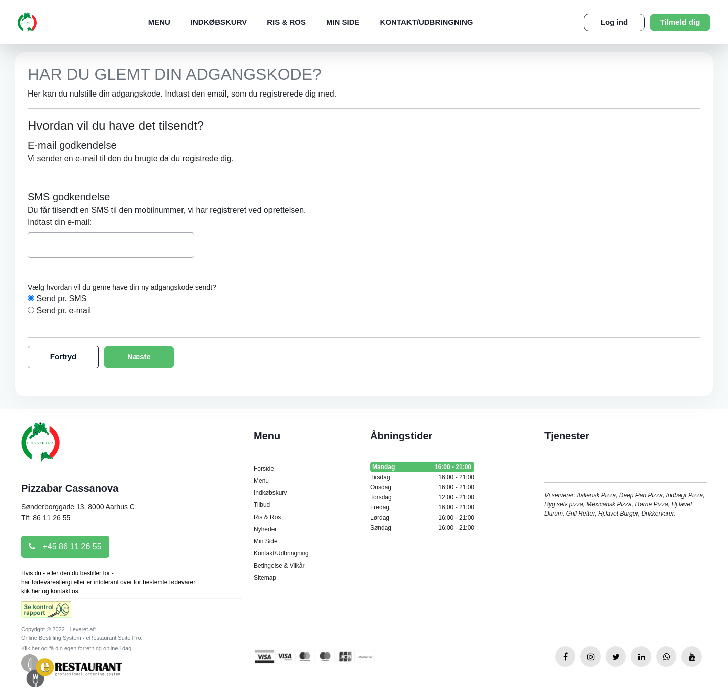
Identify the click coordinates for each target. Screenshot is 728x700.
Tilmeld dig (680, 22)
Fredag (422, 507)
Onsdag (422, 487)
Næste (139, 357)
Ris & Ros (286, 22)
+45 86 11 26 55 (65, 547)
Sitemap (265, 578)
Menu (159, 22)
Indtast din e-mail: (60, 222)
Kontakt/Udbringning (427, 22)
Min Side (343, 22)
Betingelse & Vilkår (279, 566)
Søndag (422, 528)
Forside (264, 469)
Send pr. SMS (61, 298)
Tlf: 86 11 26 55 (46, 518)
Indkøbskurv (219, 22)
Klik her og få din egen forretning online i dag (76, 648)
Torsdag (422, 497)
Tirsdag (422, 477)
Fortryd (63, 357)
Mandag (422, 467)
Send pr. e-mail (64, 311)
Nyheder (265, 529)
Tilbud (262, 505)
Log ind (614, 22)
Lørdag (422, 518)
